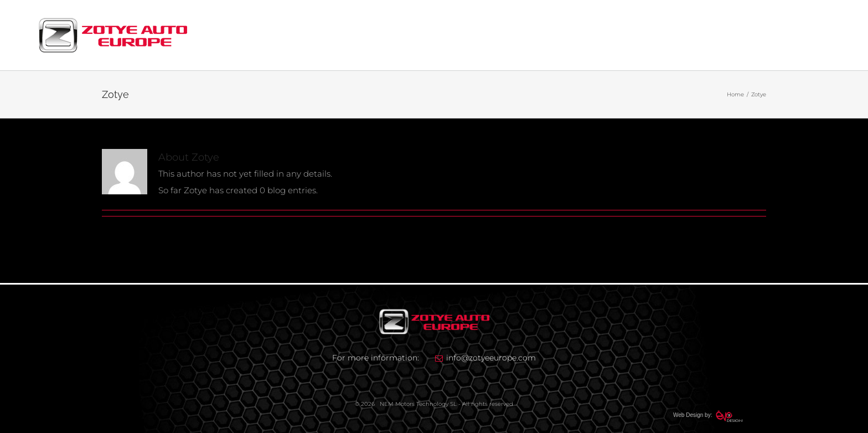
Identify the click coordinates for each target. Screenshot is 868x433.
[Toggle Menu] (822, 35)
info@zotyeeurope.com (491, 358)
